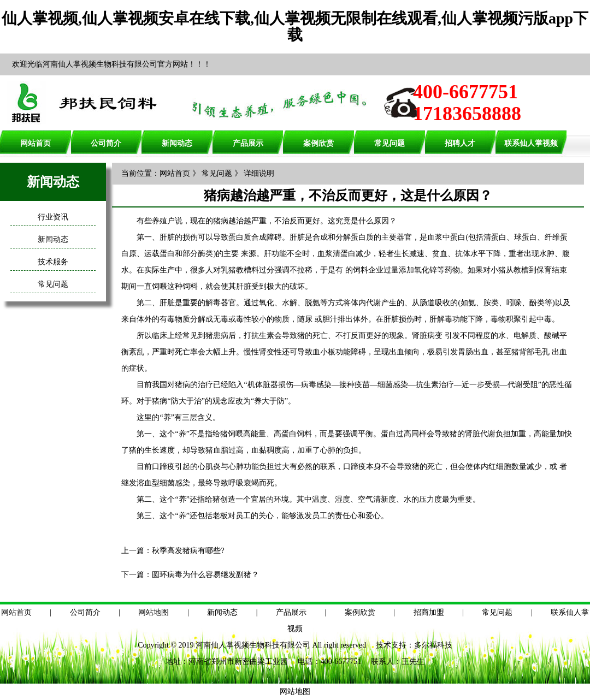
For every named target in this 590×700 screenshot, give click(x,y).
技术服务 (53, 262)
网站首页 (36, 143)
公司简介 (106, 143)
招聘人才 (460, 143)
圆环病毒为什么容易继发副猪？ (205, 575)
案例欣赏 (318, 143)
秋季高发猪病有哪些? (188, 551)
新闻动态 (177, 143)
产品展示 (248, 143)
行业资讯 (53, 217)
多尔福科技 (433, 645)
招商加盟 (429, 612)
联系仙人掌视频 (531, 143)
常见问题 (390, 143)
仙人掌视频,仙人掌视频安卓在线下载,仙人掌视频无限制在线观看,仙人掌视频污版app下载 (295, 26)
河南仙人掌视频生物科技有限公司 (253, 645)
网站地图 (154, 612)
